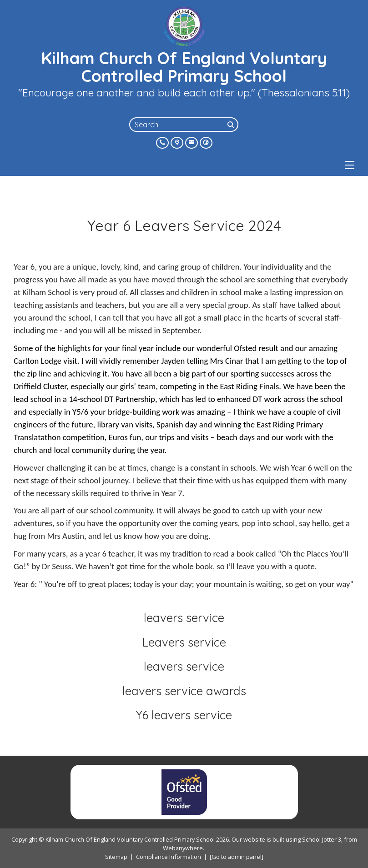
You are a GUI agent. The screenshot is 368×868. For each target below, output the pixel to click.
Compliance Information (169, 857)
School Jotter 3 (322, 839)
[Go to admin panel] (237, 857)
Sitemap (116, 857)
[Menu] (350, 165)
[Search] (232, 125)
